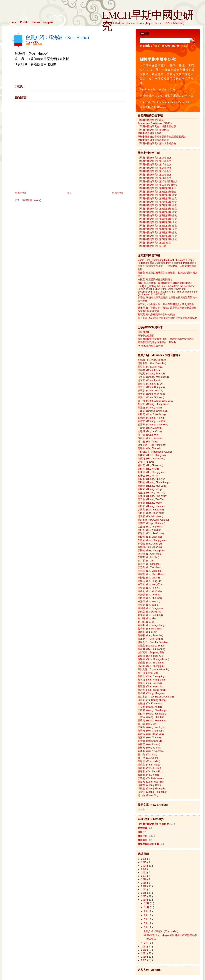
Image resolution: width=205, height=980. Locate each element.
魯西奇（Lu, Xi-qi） (148, 632)
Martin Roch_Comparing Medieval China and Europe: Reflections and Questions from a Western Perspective (167, 262)
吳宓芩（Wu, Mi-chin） (150, 738)
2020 (144, 879)
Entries (148, 46)
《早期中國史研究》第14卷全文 (154, 168)
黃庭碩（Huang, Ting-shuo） (153, 496)
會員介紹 (37, 44)
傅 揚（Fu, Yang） (148, 442)
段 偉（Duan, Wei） (149, 435)
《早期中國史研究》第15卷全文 (154, 164)
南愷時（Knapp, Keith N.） (152, 523)
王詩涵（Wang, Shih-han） (152, 717)
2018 (144, 886)
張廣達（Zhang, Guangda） (153, 789)
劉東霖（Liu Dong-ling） (151, 612)
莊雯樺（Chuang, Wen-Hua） (153, 425)
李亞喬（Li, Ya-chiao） (150, 567)
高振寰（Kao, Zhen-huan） (152, 513)
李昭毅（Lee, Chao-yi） (150, 544)
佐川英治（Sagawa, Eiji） (151, 652)
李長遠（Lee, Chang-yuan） (153, 540)
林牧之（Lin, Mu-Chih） (150, 591)
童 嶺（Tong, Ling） (149, 673)
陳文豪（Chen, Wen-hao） (152, 394)
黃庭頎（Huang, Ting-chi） (152, 493)
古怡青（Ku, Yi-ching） (150, 530)
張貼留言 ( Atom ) (32, 200)
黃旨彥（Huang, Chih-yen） (153, 479)
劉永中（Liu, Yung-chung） (152, 625)
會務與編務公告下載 (149, 844)
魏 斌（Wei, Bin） (148, 724)
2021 (144, 876)
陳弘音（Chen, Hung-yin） (152, 387)
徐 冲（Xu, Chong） (149, 758)
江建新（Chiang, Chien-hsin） (154, 411)
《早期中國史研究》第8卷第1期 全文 (157, 198)
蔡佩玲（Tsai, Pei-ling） (150, 683)
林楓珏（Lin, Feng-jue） (151, 581)
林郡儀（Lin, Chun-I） (149, 578)
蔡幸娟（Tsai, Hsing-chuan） (153, 680)
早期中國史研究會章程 (150, 133)
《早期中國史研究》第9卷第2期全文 (157, 188)
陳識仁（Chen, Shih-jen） (151, 397)
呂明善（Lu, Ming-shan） (151, 629)
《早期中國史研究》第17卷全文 (154, 158)
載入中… (142, 810)
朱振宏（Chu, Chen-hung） (152, 414)
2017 (144, 890)
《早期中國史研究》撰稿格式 (153, 130)
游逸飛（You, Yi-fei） (149, 775)
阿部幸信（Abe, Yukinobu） (152, 363)
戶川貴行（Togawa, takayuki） (154, 669)
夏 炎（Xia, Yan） (148, 755)
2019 (144, 883)
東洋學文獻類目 (146, 336)
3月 (146, 927)
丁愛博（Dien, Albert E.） (151, 428)
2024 (144, 866)
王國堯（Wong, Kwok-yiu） (152, 727)
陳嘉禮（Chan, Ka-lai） (150, 370)
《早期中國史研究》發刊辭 (152, 246)
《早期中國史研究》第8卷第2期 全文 (157, 195)
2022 (144, 873)
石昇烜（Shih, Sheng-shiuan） (154, 659)
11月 (147, 907)
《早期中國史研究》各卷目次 (153, 824)
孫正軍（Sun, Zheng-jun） (152, 666)
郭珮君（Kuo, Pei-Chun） (151, 533)
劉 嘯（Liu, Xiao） (148, 618)
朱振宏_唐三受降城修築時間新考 (155, 280)
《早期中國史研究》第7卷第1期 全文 (157, 205)
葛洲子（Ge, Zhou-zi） (150, 448)
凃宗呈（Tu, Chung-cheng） (153, 700)
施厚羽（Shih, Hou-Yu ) (150, 656)
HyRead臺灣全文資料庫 (150, 346)
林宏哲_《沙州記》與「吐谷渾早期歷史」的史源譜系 (166, 304)
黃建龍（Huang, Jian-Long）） (154, 486)
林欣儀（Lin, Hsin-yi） (149, 588)
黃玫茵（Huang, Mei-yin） (152, 489)
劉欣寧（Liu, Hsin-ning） (151, 615)
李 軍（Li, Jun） (147, 561)
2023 (144, 869)
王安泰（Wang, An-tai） (150, 707)
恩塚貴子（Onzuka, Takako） (153, 642)
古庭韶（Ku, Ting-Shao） (151, 527)
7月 (146, 919)
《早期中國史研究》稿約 (151, 120)
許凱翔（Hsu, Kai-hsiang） (152, 459)
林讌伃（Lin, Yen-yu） (149, 601)
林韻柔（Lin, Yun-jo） (149, 605)
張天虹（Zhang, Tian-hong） (153, 792)
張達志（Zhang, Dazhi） (151, 785)
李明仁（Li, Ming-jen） (150, 564)
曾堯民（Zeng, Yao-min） (151, 782)
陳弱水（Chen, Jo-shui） (151, 391)
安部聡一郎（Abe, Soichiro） (153, 360)
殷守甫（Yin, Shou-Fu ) (150, 772)
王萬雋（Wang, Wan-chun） (153, 720)
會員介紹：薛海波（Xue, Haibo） (59, 37)
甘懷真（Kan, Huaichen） (151, 510)
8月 (146, 915)
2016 (144, 893)
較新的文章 (21, 193)
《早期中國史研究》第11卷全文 (154, 178)
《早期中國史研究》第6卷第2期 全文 (157, 209)
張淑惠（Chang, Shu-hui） (152, 374)
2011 (144, 953)
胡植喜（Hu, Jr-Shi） (149, 469)
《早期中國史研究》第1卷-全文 (154, 243)
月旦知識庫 (144, 332)
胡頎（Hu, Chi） (146, 462)
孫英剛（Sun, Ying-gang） (152, 663)
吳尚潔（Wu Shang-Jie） (151, 741)
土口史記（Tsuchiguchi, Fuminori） (156, 697)
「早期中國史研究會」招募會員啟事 (157, 126)
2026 (144, 859)
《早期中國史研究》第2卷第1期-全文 (157, 239)
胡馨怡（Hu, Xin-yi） (149, 476)
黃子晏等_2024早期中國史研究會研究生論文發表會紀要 (167, 318)
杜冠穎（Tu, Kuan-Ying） (151, 703)
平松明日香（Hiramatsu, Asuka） (155, 452)
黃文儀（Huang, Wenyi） (151, 503)
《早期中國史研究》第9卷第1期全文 (157, 192)
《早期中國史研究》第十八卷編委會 (157, 143)
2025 (144, 862)
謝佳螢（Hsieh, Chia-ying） (152, 455)
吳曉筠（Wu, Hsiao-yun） (151, 734)
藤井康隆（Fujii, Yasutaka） (153, 445)
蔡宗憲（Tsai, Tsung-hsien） (153, 690)
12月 (147, 903)
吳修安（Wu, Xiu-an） (149, 744)
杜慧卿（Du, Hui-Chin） (150, 431)
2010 (144, 957)
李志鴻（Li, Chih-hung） (151, 554)
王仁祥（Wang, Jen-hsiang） (153, 714)
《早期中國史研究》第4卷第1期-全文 (157, 226)
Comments (173, 46)
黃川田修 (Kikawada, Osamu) (153, 520)
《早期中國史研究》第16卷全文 (154, 161)
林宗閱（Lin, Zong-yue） (151, 608)
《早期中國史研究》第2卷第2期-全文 (157, 236)
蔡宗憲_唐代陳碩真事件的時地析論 (156, 315)
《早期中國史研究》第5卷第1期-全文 (157, 219)
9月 (146, 911)
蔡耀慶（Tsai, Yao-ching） (152, 686)
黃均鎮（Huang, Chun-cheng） (154, 482)
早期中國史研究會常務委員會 (153, 140)
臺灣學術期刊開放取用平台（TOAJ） (157, 342)
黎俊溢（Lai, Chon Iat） (150, 537)
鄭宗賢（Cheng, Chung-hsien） (155, 404)
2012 (144, 950)
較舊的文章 (118, 193)
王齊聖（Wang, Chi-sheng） (153, 710)
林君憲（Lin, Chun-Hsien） (152, 574)
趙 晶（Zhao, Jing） (149, 795)
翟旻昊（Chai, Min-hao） (151, 367)
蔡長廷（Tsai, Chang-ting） (152, 676)
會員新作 (143, 840)
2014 (144, 900)
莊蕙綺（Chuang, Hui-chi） (152, 418)
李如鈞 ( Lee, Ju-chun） (150, 547)
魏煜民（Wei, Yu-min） (150, 748)
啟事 (140, 832)
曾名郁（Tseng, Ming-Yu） (152, 693)
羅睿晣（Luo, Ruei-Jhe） (151, 635)
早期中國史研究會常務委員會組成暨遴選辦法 (162, 137)
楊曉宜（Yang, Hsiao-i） (151, 765)
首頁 (69, 193)
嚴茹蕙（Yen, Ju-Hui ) (149, 768)
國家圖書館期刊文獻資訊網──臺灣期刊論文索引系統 (166, 339)
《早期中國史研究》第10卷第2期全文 (158, 181)
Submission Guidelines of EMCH (155, 123)
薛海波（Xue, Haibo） (149, 761)
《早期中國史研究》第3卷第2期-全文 (157, 229)
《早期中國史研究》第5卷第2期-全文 (157, 215)
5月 (146, 923)
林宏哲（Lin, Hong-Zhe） (151, 584)
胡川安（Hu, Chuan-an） (151, 465)
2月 (146, 943)
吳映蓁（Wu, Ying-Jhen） (151, 751)
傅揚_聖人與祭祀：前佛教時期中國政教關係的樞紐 (165, 283)
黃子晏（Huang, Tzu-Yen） (152, 499)
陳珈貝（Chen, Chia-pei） (152, 384)
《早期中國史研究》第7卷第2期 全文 (157, 202)
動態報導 (143, 828)
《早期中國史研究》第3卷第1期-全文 (157, 232)
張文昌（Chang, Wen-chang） (154, 377)
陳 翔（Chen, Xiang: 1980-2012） (157, 401)
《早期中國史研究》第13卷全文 (154, 171)
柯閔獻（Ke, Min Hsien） (151, 516)
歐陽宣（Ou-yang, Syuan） (152, 646)
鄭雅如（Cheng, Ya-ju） (150, 408)
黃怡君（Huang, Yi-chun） (152, 506)
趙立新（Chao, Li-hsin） (151, 380)
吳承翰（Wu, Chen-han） (151, 731)
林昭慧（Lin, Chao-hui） (151, 571)
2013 (144, 947)
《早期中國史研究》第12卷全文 (154, 175)
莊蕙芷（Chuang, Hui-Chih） (153, 421)
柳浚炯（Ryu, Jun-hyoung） (153, 649)
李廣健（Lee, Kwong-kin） (152, 550)
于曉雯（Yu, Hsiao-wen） (151, 778)
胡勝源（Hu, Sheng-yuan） (152, 472)
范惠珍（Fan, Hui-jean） (151, 438)
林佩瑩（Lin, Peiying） (150, 595)
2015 (144, 896)
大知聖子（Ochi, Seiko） (151, 639)
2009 (144, 960)
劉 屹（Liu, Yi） (147, 622)
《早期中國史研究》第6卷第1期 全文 (157, 212)
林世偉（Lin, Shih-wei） (150, 598)
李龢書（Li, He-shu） (149, 557)
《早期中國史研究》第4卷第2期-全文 (157, 222)
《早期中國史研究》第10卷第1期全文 (158, 185)
